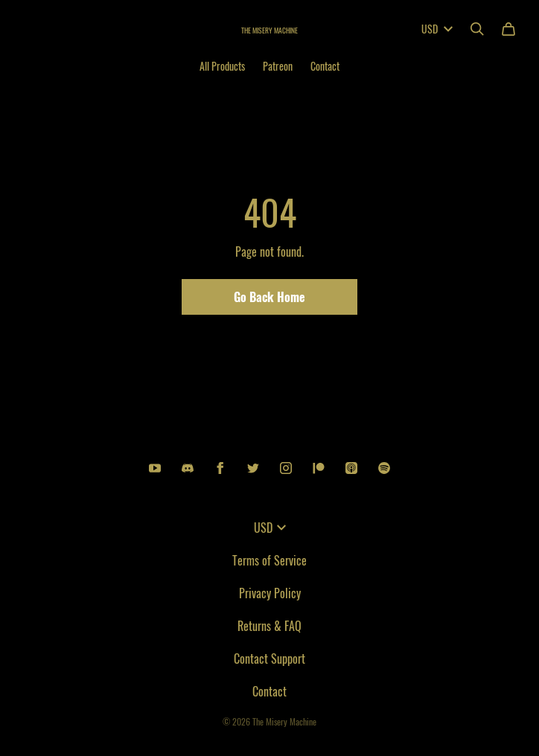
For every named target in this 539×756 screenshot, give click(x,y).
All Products (222, 66)
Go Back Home (269, 297)
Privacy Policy (270, 593)
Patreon (278, 66)
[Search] (477, 29)
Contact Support (269, 659)
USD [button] (270, 528)
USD (437, 29)
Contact (325, 66)
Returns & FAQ (269, 626)
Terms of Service (269, 560)
